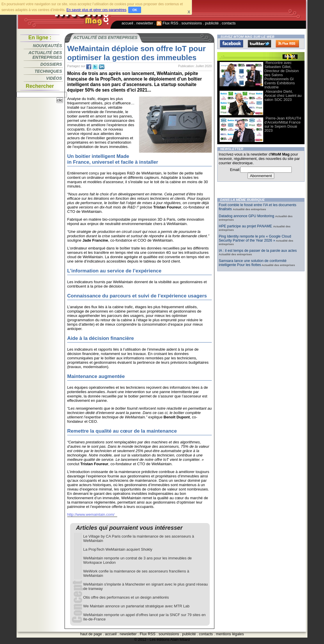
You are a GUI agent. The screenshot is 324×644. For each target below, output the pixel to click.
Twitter (259, 44)
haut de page (91, 634)
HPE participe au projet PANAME (246, 226)
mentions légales (230, 634)
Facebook (232, 44)
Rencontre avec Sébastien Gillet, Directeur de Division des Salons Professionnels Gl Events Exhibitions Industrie (282, 75)
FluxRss (287, 44)
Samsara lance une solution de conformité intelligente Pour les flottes (253, 263)
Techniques (48, 71)
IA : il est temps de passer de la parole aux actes (258, 251)
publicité (212, 23)
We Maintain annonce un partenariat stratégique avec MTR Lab (136, 606)
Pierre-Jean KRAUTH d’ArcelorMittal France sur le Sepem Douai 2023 (283, 124)
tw (95, 67)
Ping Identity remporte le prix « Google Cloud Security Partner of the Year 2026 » (255, 238)
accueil (127, 23)
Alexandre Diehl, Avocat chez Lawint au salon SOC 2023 (283, 96)
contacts (229, 23)
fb (89, 67)
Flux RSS (168, 23)
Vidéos (54, 78)
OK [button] (135, 10)
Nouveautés (47, 46)
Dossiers (51, 64)
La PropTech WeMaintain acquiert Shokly (118, 549)
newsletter (145, 23)
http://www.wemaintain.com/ (91, 514)
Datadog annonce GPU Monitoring (247, 216)
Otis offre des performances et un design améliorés (126, 597)
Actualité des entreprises (45, 55)
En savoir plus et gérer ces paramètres (96, 10)
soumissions (192, 23)
